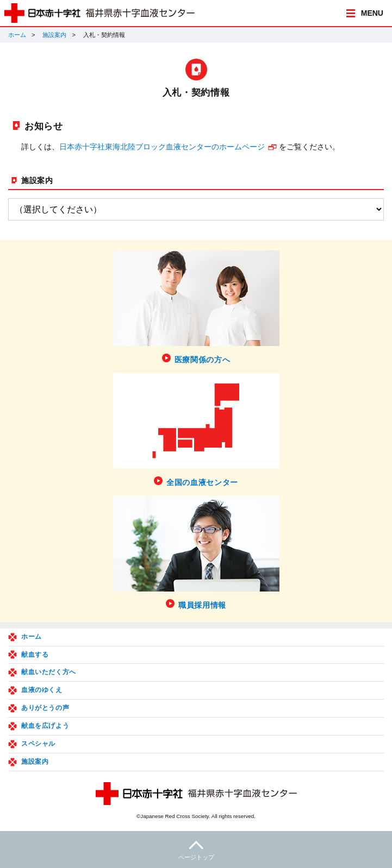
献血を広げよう (45, 726)
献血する (35, 655)
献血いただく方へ (49, 672)
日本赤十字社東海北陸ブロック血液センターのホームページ (162, 147)
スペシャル (38, 744)
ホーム (17, 35)
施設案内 (54, 35)
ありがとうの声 (45, 708)
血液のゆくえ (42, 690)
